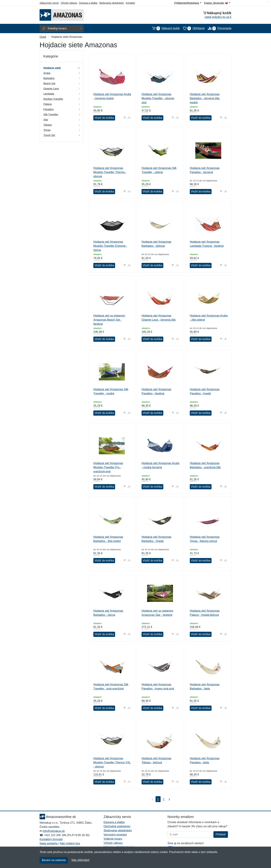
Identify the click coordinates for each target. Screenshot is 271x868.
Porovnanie (218, 28)
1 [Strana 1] (158, 799)
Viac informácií (80, 860)
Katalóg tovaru (62, 28)
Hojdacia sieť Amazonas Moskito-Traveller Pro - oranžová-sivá (108, 467)
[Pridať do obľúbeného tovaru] (125, 117)
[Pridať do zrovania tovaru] (129, 117)
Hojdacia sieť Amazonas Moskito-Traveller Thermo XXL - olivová (112, 762)
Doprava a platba (88, 3)
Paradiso (48, 109)
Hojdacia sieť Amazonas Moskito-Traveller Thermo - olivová (110, 172)
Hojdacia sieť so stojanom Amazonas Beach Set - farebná (109, 320)
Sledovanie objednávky (111, 3)
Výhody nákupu (69, 3)
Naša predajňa (49, 843)
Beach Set (49, 83)
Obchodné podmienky (117, 826)
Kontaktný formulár (51, 839)
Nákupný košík (164, 28)
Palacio (48, 104)
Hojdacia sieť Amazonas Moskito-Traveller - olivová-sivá (158, 98)
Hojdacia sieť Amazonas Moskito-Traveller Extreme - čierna (110, 246)
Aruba (47, 73)
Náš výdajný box (70, 843)
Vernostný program (115, 835)
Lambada (49, 94)
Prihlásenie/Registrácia (188, 3)
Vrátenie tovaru (113, 839)
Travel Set (49, 135)
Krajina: (217, 3)
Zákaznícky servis (49, 3)
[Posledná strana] (169, 799)
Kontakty (130, 3)
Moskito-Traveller (53, 99)
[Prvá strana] (152, 799)
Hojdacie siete (52, 68)
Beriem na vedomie (54, 860)
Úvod (43, 37)
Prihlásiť (221, 834)
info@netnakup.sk (54, 831)
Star (46, 120)
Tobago (48, 125)
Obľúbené (192, 28)
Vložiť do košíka (104, 118)
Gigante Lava (51, 88)
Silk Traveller (51, 114)
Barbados (49, 78)
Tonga (47, 130)
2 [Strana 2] (164, 799)
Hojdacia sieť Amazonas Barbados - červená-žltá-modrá (205, 98)
